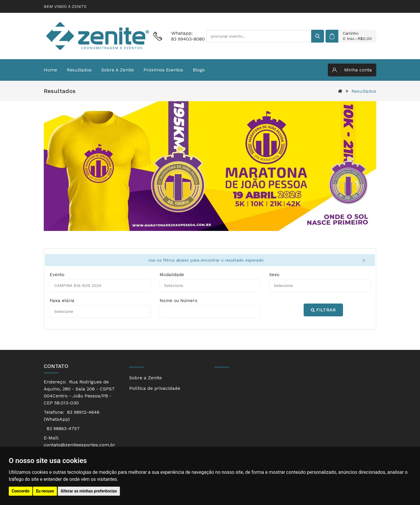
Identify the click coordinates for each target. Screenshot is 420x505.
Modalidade (172, 275)
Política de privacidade (155, 388)
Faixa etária (62, 301)
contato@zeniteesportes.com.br (79, 445)
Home (50, 70)
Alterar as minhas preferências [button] (89, 491)
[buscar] (318, 36)
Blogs (199, 70)
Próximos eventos (163, 70)
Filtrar (323, 310)
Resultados (79, 70)
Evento (57, 275)
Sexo (274, 275)
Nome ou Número (178, 301)
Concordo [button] (21, 491)
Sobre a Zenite (118, 70)
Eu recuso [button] (45, 491)
